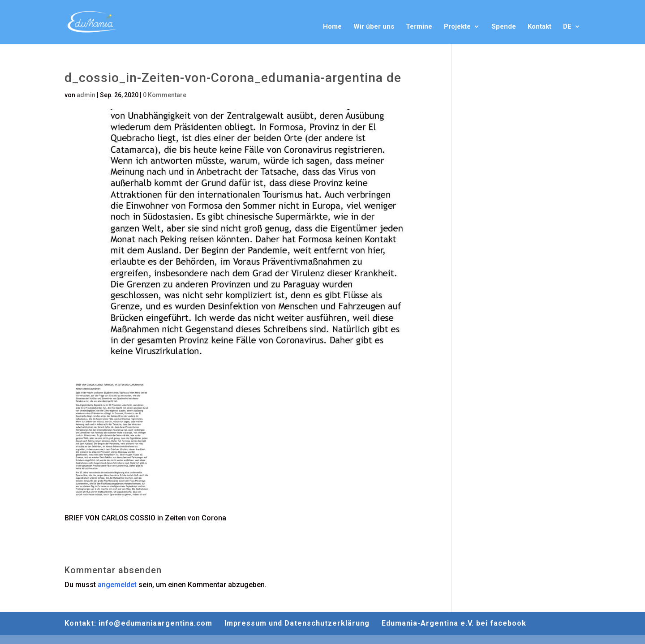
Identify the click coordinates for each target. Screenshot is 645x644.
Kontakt (540, 27)
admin (86, 95)
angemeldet (117, 585)
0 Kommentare (165, 95)
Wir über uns (374, 27)
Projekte (457, 27)
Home (332, 27)
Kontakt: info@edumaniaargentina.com (138, 623)
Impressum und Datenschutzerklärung (297, 623)
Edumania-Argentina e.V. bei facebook (454, 623)
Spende (504, 27)
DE (567, 27)
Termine (419, 27)
